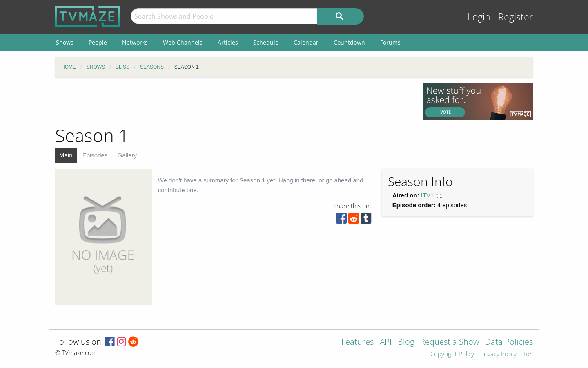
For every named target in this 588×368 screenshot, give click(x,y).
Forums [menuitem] (390, 42)
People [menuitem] (98, 42)
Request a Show (450, 342)
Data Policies (509, 342)
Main (66, 155)
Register (516, 17)
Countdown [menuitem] (349, 42)
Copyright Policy (452, 354)
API (386, 342)
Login (479, 17)
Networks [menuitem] (135, 42)
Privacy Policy (498, 354)
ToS (528, 354)
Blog (406, 342)
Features (357, 342)
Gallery (127, 155)
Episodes (95, 155)
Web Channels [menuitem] (183, 42)
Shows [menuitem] (65, 42)
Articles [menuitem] (228, 42)
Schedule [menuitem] (266, 42)
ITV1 (428, 195)
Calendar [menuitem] (306, 42)
